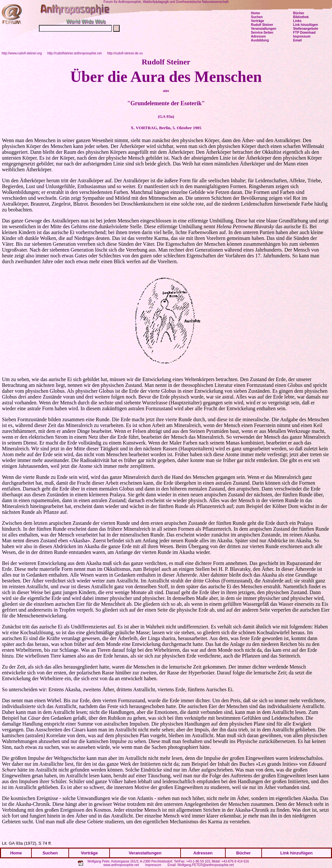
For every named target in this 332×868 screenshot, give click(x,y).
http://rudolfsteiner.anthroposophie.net (75, 53)
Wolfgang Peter (98, 861)
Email (297, 40)
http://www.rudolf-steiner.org (22, 53)
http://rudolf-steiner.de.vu (125, 53)
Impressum (153, 865)
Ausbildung (260, 40)
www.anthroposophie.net (121, 865)
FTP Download (304, 33)
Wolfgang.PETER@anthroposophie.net (206, 865)
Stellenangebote (306, 29)
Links (297, 21)
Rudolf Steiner (262, 25)
